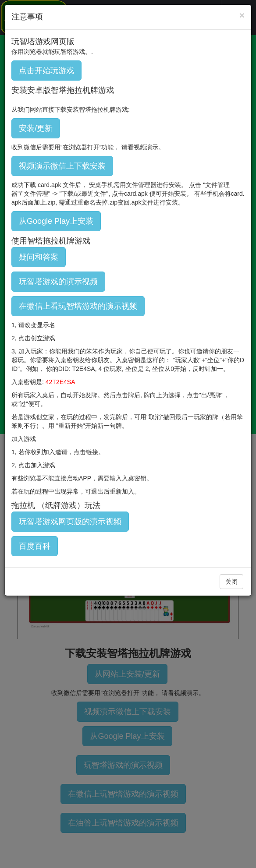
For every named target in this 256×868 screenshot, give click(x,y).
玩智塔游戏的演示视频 (58, 282)
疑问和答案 (39, 257)
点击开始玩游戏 (46, 71)
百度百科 (35, 546)
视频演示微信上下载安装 (62, 166)
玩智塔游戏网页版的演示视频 (70, 522)
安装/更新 (36, 128)
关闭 (231, 582)
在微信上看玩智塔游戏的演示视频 (78, 306)
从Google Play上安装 (56, 221)
